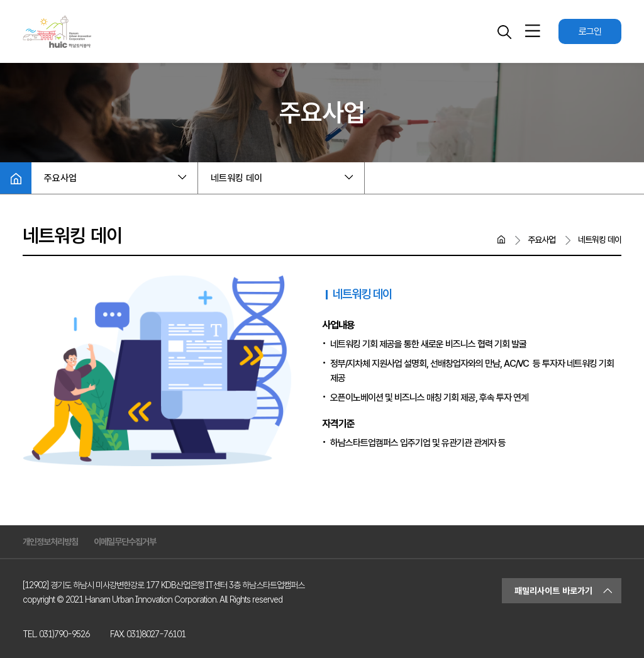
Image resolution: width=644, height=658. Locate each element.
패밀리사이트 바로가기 (553, 591)
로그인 (590, 31)
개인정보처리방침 (50, 542)
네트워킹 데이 (236, 178)
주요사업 (60, 178)
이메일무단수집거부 (125, 542)
